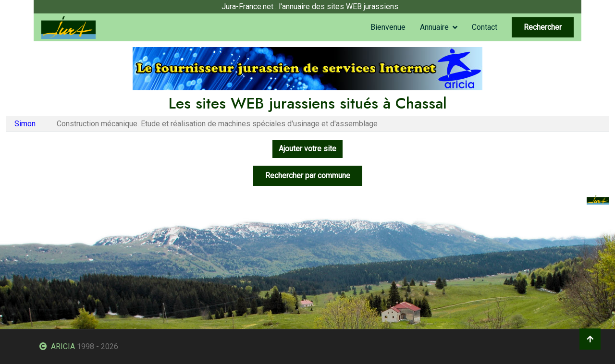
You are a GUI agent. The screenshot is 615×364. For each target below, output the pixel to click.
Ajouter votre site (307, 149)
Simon (25, 124)
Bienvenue (388, 27)
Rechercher (543, 27)
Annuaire (434, 27)
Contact (485, 27)
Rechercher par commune (308, 176)
